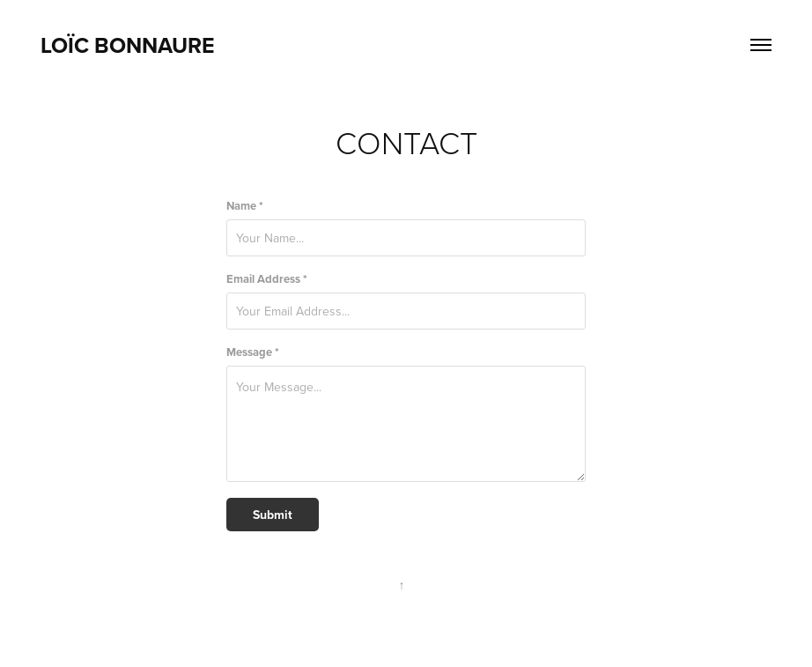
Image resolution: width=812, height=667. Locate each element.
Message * (253, 352)
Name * (245, 206)
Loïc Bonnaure (128, 45)
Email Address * (267, 279)
